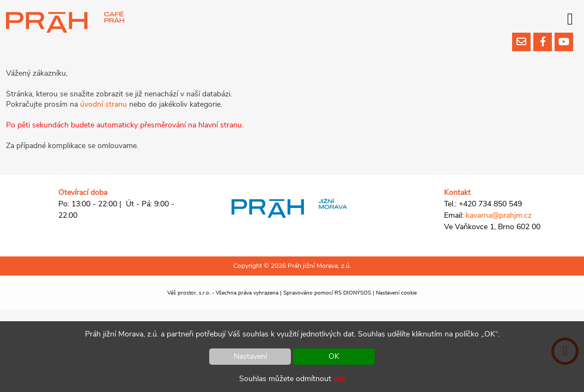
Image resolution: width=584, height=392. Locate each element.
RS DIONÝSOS (353, 293)
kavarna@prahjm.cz (499, 215)
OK (334, 356)
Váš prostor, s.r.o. (189, 293)
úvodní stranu (104, 104)
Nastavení (250, 356)
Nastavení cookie (396, 293)
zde (339, 379)
